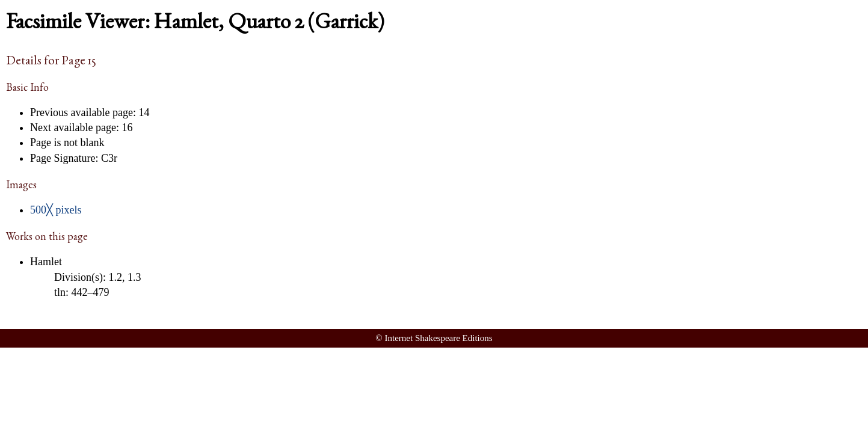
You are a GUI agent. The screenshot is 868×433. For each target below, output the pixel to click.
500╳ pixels (56, 210)
